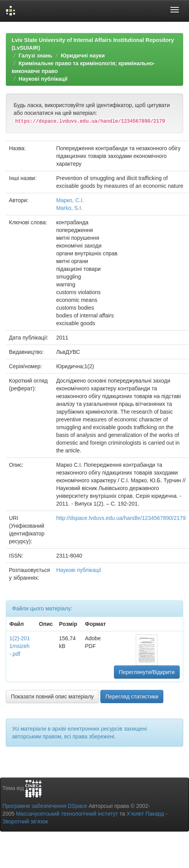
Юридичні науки (83, 55)
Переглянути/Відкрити (147, 672)
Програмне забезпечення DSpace (45, 806)
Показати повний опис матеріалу (52, 696)
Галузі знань (36, 55)
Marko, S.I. (69, 208)
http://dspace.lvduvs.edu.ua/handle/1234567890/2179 (121, 518)
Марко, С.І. (70, 200)
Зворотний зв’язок (25, 821)
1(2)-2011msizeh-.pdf (20, 646)
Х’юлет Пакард (145, 814)
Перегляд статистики (132, 696)
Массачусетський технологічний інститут (67, 814)
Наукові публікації (43, 79)
